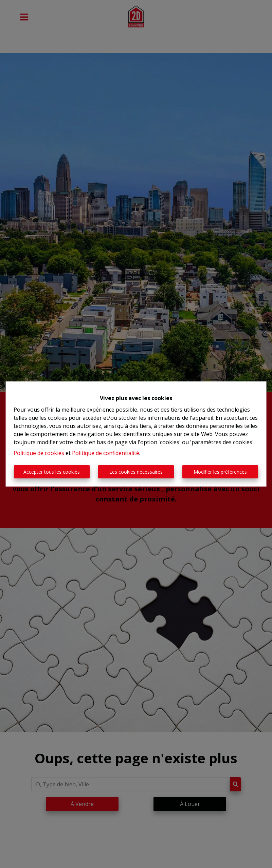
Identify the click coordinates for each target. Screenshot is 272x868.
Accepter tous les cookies (52, 472)
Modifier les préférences (220, 472)
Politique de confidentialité (106, 453)
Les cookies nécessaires (136, 472)
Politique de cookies (39, 453)
